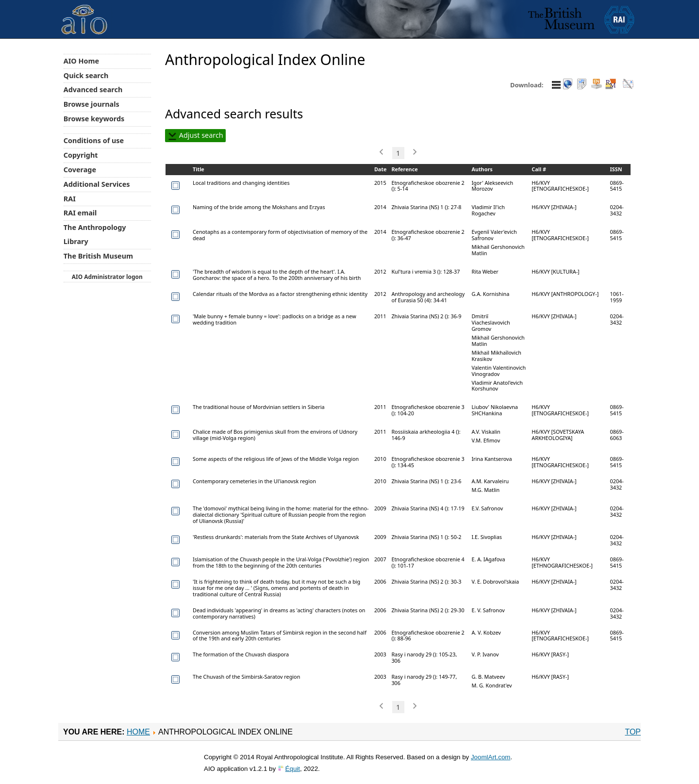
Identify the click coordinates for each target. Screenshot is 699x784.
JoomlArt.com (491, 757)
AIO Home (81, 61)
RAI (70, 199)
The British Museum (98, 256)
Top (633, 732)
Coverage (80, 170)
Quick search (86, 75)
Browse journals (92, 104)
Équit (293, 769)
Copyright (81, 155)
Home (138, 732)
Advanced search (93, 90)
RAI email (80, 213)
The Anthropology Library (95, 234)
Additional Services (97, 184)
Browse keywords (94, 119)
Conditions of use (94, 140)
